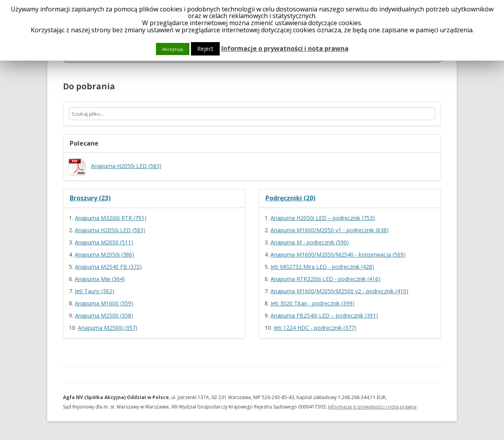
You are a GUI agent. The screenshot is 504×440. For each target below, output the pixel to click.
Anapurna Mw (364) (100, 279)
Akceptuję (173, 49)
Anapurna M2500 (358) (104, 315)
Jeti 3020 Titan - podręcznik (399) (312, 303)
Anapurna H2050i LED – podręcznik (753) (323, 218)
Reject (205, 49)
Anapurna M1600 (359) (104, 303)
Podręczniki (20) (290, 198)
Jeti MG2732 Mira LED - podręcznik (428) (322, 267)
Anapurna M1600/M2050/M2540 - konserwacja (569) (338, 254)
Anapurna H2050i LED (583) (115, 166)
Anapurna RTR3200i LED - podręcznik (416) (325, 279)
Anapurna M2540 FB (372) (108, 267)
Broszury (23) (90, 198)
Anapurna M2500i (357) (108, 328)
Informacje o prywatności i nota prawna (372, 407)
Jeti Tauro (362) (94, 291)
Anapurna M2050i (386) (105, 254)
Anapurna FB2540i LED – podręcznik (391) (324, 315)
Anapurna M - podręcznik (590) (310, 242)
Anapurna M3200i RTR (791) (111, 218)
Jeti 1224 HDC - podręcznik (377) (315, 328)
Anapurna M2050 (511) (104, 242)
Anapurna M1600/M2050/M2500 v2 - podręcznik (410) (339, 291)
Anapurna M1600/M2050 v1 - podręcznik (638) (330, 230)
